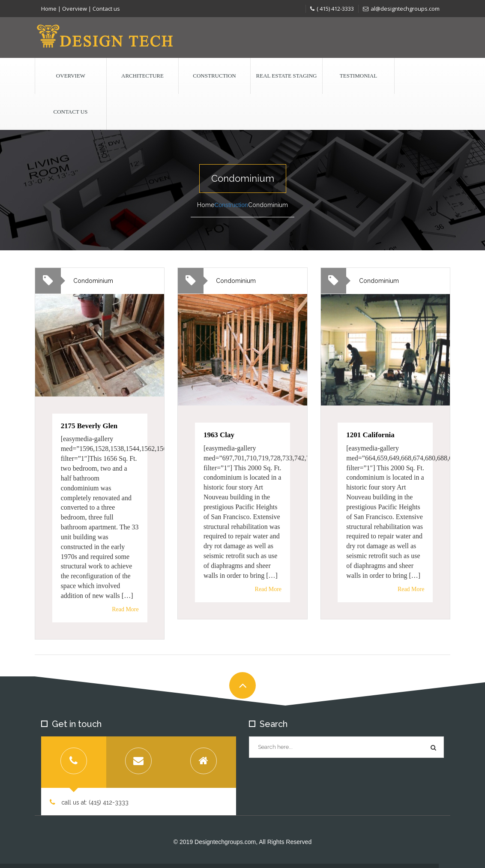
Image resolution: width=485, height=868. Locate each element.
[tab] (74, 762)
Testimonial (358, 76)
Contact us (106, 9)
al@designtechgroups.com (401, 9)
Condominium (94, 281)
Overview (75, 9)
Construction (214, 76)
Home (49, 9)
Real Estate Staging (287, 76)
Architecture (142, 76)
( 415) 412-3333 (332, 9)
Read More (125, 609)
